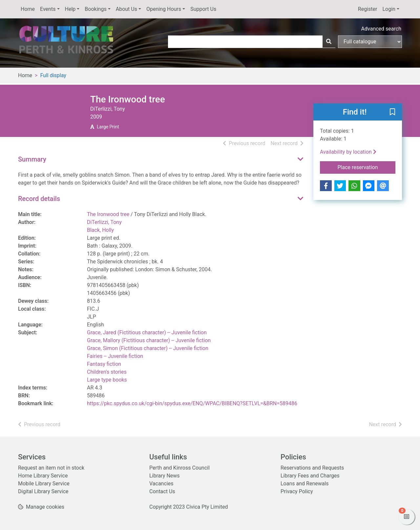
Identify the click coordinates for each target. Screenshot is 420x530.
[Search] (329, 42)
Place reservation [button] (367, 167)
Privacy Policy (297, 491)
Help (70, 9)
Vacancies (161, 484)
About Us (126, 9)
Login (389, 9)
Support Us (203, 9)
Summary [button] (32, 159)
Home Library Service (43, 476)
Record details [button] (39, 199)
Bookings (95, 9)
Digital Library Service (43, 491)
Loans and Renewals (305, 484)
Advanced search (381, 29)
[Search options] (370, 42)
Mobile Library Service (44, 484)
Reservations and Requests (312, 468)
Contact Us (162, 491)
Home (28, 9)
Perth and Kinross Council (179, 468)
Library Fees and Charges (310, 476)
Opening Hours (164, 9)
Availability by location (348, 152)
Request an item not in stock (51, 468)
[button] (392, 112)
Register (368, 9)
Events (48, 9)
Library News (165, 476)
